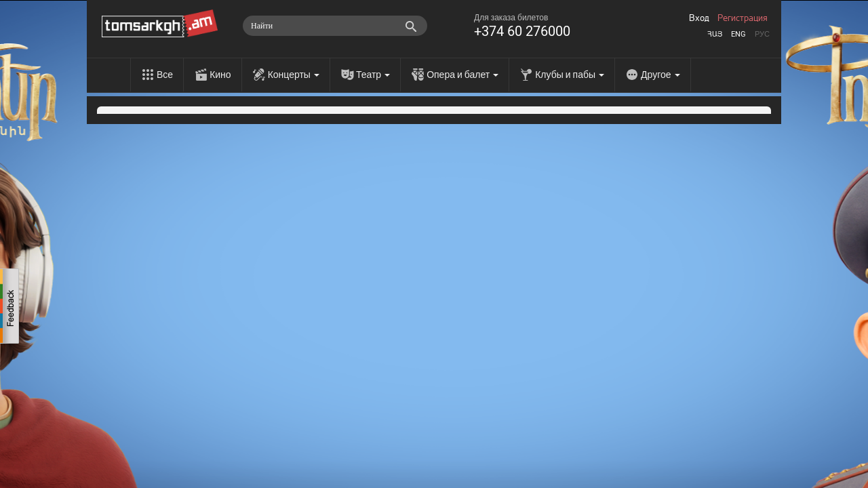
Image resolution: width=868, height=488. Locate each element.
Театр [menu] (373, 75)
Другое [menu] (660, 75)
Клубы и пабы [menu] (570, 75)
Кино (220, 75)
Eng (738, 34)
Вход (699, 18)
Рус (762, 34)
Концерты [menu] (294, 75)
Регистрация (743, 18)
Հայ (715, 34)
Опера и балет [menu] (462, 75)
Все (165, 75)
